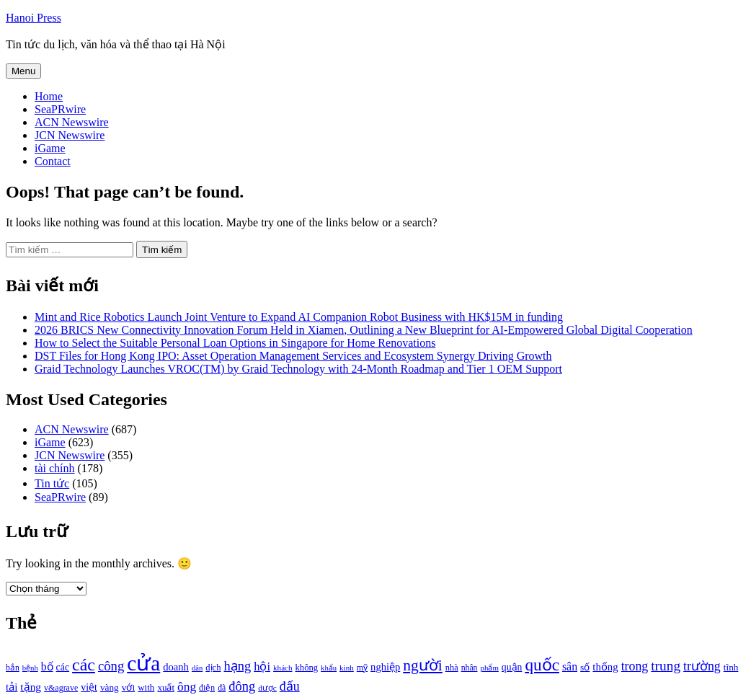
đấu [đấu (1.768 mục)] (290, 686)
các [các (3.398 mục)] (84, 665)
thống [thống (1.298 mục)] (605, 667)
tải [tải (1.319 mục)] (12, 687)
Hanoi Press (34, 18)
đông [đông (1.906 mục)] (242, 686)
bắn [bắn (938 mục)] (13, 668)
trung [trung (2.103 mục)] (666, 666)
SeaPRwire (60, 109)
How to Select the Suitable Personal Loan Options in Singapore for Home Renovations (235, 343)
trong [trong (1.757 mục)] (635, 666)
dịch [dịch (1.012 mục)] (213, 668)
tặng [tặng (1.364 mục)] (31, 687)
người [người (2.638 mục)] (422, 665)
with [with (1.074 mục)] (146, 687)
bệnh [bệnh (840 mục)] (30, 668)
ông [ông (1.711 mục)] (187, 687)
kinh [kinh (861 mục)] (347, 668)
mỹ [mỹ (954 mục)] (362, 668)
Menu (23, 71)
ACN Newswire (72, 122)
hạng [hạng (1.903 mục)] (237, 666)
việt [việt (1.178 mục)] (89, 687)
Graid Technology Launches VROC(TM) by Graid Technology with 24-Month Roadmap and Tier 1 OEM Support (298, 369)
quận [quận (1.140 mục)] (512, 667)
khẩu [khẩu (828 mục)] (329, 668)
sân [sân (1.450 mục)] (570, 666)
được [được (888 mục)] (267, 688)
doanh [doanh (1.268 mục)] (176, 667)
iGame (50, 148)
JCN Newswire (70, 135)
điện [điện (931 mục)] (207, 688)
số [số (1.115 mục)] (585, 667)
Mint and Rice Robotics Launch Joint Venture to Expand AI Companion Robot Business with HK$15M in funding (299, 317)
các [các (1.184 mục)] (63, 667)
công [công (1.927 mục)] (111, 666)
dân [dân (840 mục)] (197, 668)
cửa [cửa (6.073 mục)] (143, 663)
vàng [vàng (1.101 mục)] (110, 687)
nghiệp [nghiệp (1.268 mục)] (385, 667)
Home (49, 96)
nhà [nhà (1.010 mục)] (452, 668)
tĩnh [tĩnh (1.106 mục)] (731, 667)
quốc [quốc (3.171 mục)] (542, 665)
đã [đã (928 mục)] (222, 688)
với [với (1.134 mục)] (128, 687)
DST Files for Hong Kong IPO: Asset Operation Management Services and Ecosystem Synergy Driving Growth (293, 356)
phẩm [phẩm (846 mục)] (490, 668)
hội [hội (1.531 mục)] (262, 666)
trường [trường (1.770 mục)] (702, 666)
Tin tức (52, 483)
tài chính (55, 468)
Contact (53, 161)
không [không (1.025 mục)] (307, 668)
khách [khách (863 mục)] (283, 668)
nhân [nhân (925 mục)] (470, 668)
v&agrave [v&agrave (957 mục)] (61, 688)
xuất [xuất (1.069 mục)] (166, 687)
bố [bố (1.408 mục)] (47, 666)
